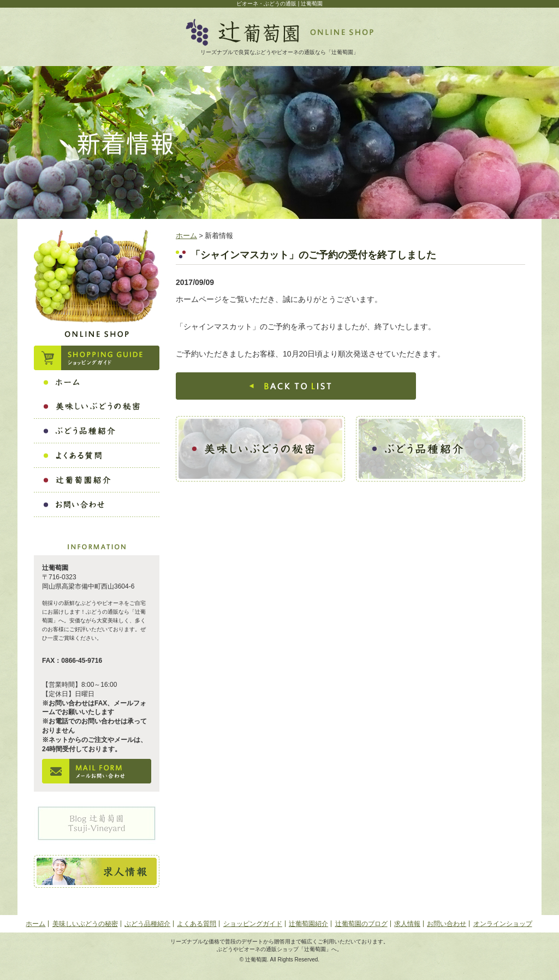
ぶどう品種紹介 (147, 924)
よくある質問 (197, 924)
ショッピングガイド (253, 924)
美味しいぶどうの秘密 (85, 924)
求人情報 (407, 924)
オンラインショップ (503, 924)
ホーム (186, 236)
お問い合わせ (447, 924)
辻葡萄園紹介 (308, 924)
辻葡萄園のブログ (361, 924)
